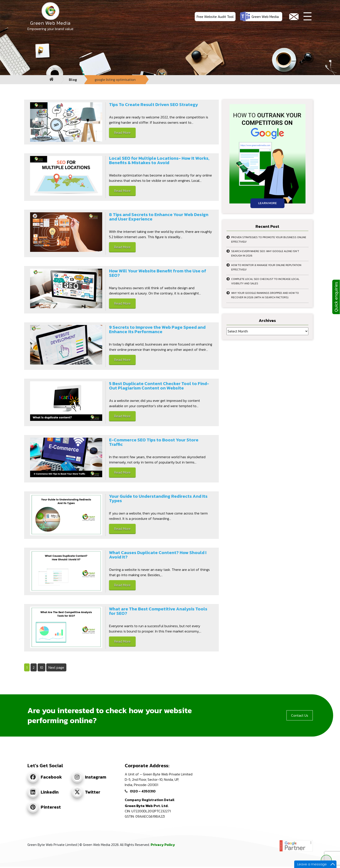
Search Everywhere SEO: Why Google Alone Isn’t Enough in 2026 (265, 253)
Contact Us (300, 715)
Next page (56, 667)
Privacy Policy (163, 845)
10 (42, 667)
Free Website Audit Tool (215, 17)
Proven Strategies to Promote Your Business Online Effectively (269, 239)
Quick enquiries (336, 297)
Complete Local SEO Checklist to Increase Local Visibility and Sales (265, 281)
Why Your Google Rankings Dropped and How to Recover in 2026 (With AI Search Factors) (265, 295)
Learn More (267, 203)
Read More (122, 133)
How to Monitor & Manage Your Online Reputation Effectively (266, 267)
